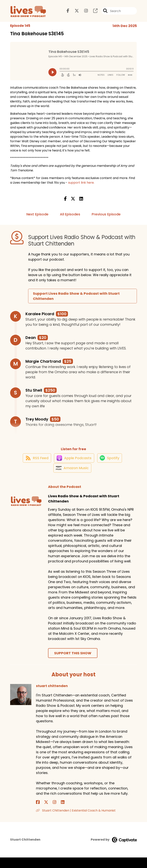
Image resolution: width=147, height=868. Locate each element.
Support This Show (73, 664)
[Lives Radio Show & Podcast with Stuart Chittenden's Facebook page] (68, 13)
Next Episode (37, 217)
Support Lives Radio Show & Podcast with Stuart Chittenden (76, 299)
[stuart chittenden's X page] (42, 813)
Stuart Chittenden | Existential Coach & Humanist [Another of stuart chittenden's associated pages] (76, 821)
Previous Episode (106, 217)
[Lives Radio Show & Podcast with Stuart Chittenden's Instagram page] (84, 13)
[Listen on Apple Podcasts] (73, 465)
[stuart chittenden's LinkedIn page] (52, 813)
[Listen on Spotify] (111, 464)
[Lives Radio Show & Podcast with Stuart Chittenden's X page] (74, 13)
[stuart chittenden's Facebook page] (38, 813)
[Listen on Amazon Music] (72, 478)
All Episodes (70, 217)
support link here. (81, 186)
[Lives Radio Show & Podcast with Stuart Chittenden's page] (93, 13)
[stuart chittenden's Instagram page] (47, 813)
